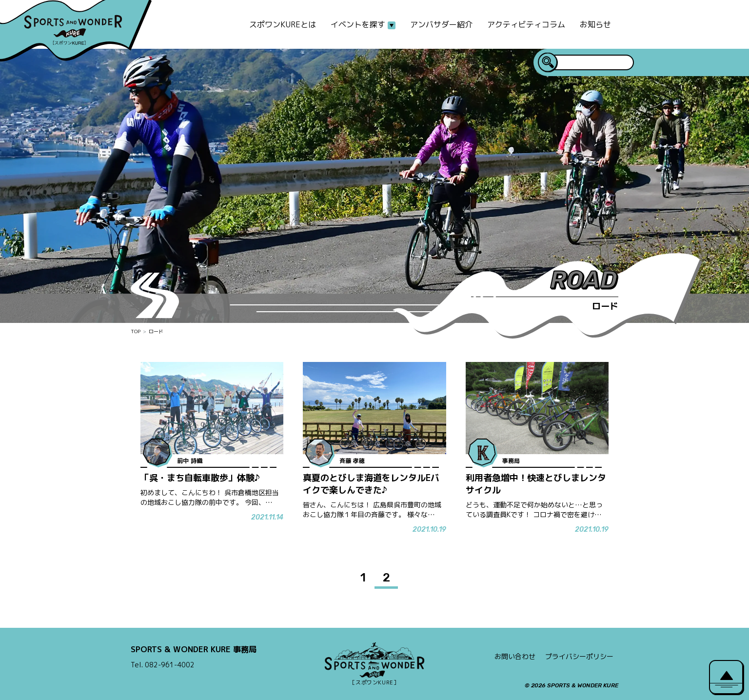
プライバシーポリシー (579, 656)
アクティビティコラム (526, 24)
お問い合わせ (515, 656)
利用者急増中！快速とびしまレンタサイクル (536, 484)
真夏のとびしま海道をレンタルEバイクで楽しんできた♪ (371, 484)
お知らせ (595, 24)
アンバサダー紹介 (441, 24)
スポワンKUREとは (283, 24)
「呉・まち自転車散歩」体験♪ (200, 478)
